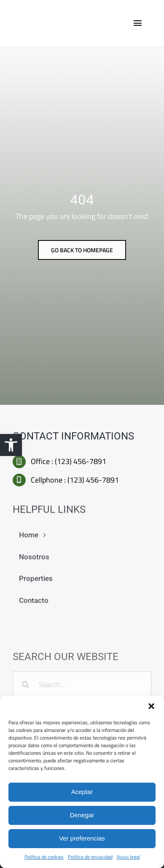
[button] (11, 445)
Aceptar (82, 792)
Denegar (82, 815)
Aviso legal (128, 857)
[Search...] (82, 686)
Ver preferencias (82, 838)
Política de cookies (44, 857)
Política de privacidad (90, 857)
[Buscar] (26, 686)
